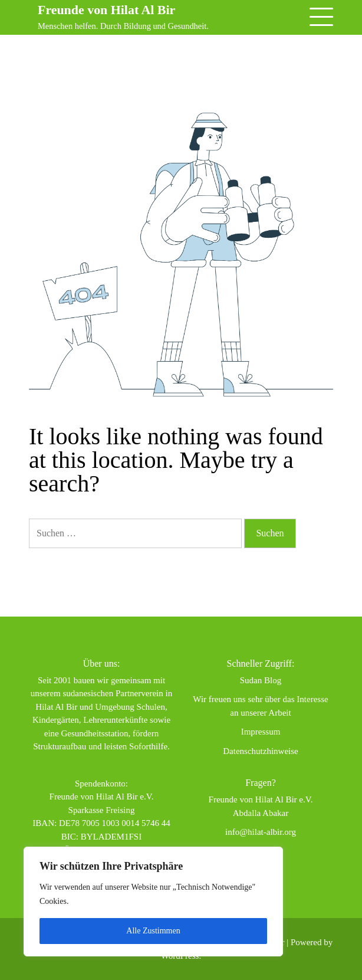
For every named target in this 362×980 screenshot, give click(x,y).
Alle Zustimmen (153, 931)
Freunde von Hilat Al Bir (108, 10)
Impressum (261, 732)
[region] (153, 902)
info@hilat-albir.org (261, 832)
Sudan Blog (261, 680)
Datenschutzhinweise (260, 751)
